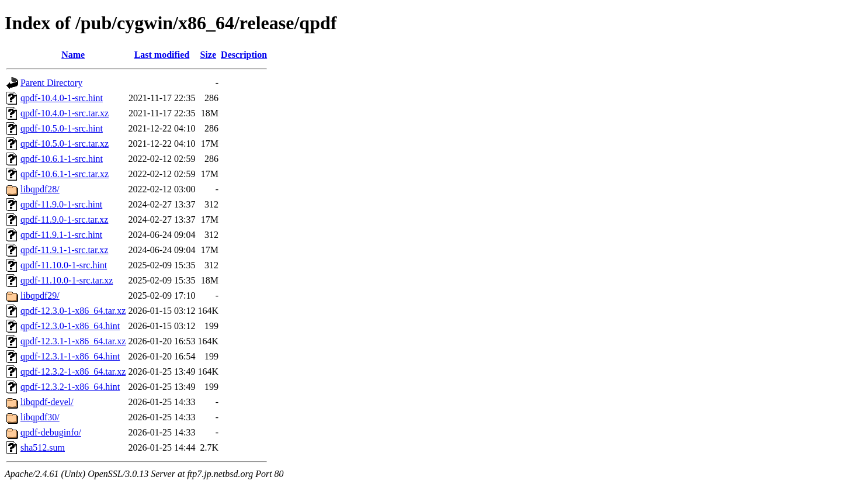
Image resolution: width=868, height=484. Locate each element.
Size (209, 55)
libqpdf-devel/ (47, 402)
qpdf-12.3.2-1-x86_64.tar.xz (73, 371)
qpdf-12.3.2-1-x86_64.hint (70, 387)
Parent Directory (51, 83)
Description (244, 55)
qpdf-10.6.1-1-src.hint (62, 159)
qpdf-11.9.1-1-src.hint (61, 235)
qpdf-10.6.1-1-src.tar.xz (65, 174)
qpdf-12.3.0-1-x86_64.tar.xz (73, 311)
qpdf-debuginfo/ (51, 432)
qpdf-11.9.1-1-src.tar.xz (64, 250)
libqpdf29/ (40, 295)
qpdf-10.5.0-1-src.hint (62, 128)
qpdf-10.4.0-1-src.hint (62, 98)
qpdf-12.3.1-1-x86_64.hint (70, 356)
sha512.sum (43, 447)
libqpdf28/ (40, 189)
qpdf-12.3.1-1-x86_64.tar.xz (73, 341)
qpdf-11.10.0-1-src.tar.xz (67, 280)
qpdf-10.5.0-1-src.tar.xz (65, 144)
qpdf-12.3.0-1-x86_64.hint (70, 326)
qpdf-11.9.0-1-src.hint (61, 204)
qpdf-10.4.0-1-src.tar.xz (65, 113)
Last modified (162, 55)
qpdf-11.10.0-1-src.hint (64, 265)
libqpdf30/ (40, 417)
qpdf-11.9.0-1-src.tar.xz (64, 219)
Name (73, 55)
